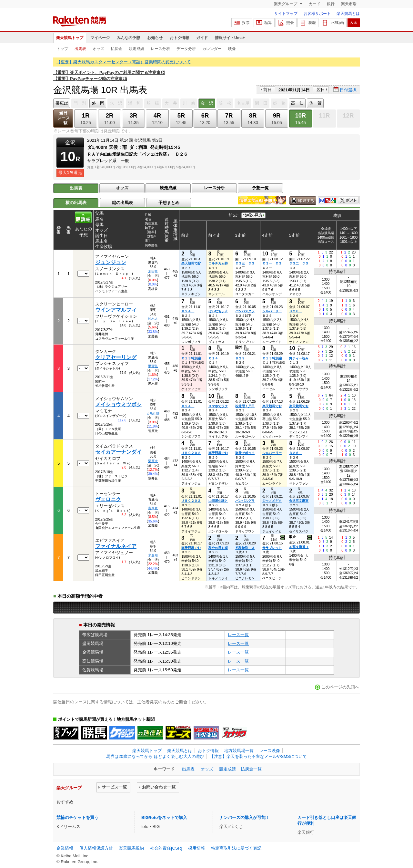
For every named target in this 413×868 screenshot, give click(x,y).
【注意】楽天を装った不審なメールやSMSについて (258, 756)
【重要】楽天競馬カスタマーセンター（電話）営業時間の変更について (124, 62)
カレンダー (212, 49)
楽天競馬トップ (70, 38)
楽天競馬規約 (131, 848)
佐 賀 (315, 103)
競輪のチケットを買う (77, 817)
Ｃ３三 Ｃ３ (245, 263)
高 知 (297, 103)
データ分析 (186, 49)
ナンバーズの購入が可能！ (245, 817)
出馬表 (80, 49)
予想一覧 (260, 188)
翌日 (321, 90)
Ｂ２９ (242, 358)
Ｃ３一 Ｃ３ (272, 263)
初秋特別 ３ (245, 548)
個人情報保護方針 (96, 848)
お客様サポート (317, 14)
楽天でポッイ (245, 453)
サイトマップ (286, 14)
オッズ (98, 49)
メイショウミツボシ (118, 404)
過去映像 (283, 538)
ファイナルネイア (116, 546)
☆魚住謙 (153, 413)
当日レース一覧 (63, 118)
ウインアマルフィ (116, 310)
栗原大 (153, 461)
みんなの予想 (128, 38)
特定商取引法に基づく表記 (236, 848)
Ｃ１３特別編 (191, 358)
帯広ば (62, 103)
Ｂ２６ (296, 311)
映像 (232, 49)
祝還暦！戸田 (245, 406)
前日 (267, 90)
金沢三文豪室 (299, 501)
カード (315, 4)
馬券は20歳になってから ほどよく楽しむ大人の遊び (155, 756)
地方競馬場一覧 (239, 751)
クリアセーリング (116, 357)
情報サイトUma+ (230, 38)
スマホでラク (218, 406)
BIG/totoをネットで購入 (164, 817)
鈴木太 (153, 319)
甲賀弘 (153, 366)
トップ (62, 49)
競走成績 (136, 49)
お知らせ (155, 38)
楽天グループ (286, 4)
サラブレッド (272, 548)
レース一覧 (238, 635)
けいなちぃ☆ (218, 311)
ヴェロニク (108, 499)
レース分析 (160, 49)
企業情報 (65, 848)
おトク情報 (179, 38)
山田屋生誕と (218, 501)
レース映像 (270, 751)
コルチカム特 (218, 263)
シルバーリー (272, 311)
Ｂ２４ (188, 311)
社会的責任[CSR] (166, 848)
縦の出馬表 (122, 203)
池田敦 (153, 271)
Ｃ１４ (215, 358)
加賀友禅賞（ (299, 547)
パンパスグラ (245, 311)
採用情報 (196, 848)
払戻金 (116, 49)
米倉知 (153, 555)
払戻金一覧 (251, 769)
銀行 (331, 4)
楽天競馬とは (348, 14)
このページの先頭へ (340, 687)
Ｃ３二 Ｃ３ (299, 263)
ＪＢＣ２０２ (191, 453)
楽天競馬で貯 (191, 263)
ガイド (202, 38)
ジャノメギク (272, 501)
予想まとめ (169, 203)
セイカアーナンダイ (118, 452)
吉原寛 (153, 508)
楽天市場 (349, 4)
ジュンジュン (111, 262)
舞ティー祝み (299, 358)
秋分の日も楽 (218, 548)
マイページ (100, 38)
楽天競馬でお (272, 406)
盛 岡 (98, 103)
